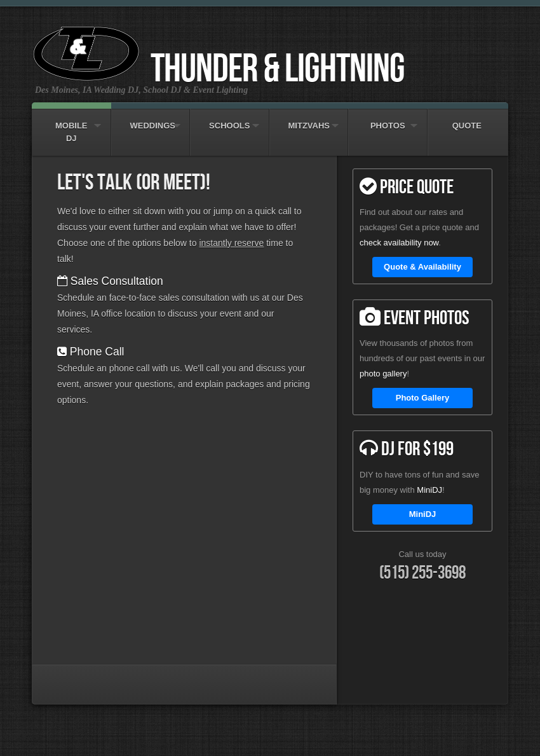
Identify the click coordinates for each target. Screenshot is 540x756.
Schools (230, 120)
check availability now (399, 243)
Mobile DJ (71, 126)
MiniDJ (429, 490)
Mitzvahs (309, 120)
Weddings (151, 120)
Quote (467, 120)
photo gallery (383, 374)
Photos (388, 120)
